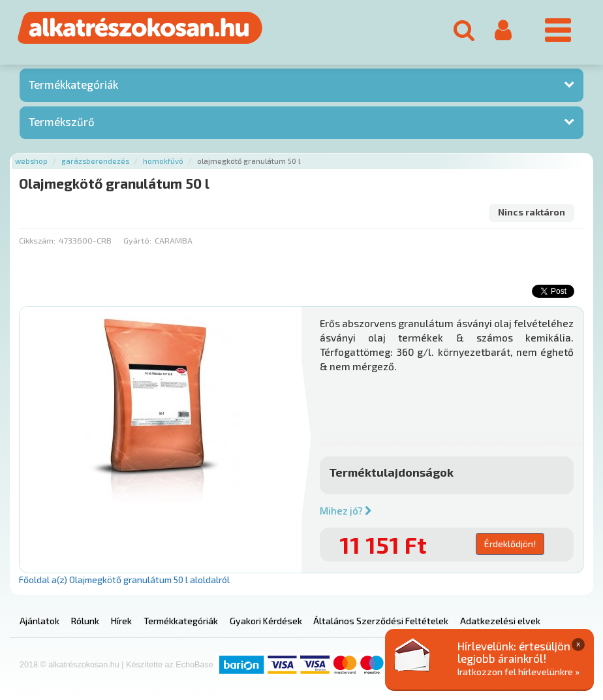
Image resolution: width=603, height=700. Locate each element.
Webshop (31, 161)
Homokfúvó (163, 161)
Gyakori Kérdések (266, 621)
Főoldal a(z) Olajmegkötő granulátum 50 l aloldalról (124, 580)
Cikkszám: (37, 240)
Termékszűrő (62, 121)
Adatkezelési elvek (500, 621)
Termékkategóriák (73, 84)
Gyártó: (137, 240)
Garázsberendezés (95, 161)
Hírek (121, 621)
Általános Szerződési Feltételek (381, 621)
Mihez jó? (346, 511)
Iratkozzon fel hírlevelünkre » (518, 672)
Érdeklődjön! (510, 544)
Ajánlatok (39, 621)
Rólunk (85, 621)
